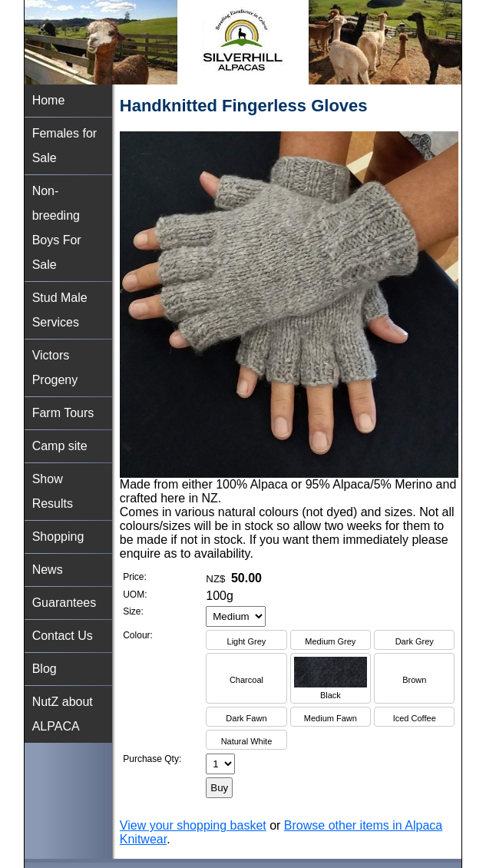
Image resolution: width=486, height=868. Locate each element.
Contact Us (63, 636)
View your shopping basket (193, 825)
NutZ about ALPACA (63, 714)
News (48, 570)
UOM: (135, 595)
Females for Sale (64, 146)
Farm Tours (63, 413)
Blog (45, 669)
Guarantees (64, 603)
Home (49, 100)
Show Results (53, 491)
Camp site (60, 446)
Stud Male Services (60, 310)
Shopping (58, 537)
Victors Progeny (55, 368)
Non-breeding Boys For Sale (57, 228)
